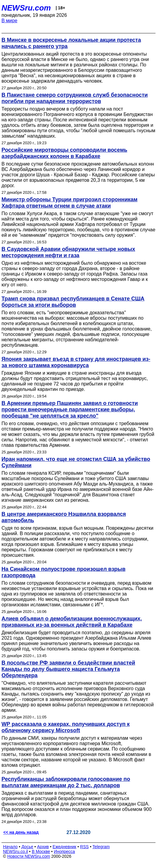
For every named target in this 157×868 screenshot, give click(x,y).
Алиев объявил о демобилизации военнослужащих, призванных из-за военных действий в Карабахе (72, 622)
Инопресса (65, 851)
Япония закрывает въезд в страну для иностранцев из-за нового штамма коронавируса (76, 362)
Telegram (101, 847)
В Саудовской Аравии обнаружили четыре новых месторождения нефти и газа (68, 252)
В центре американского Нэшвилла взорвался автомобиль (64, 517)
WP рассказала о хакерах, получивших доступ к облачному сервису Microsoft (66, 727)
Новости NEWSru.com (29, 856)
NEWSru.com (26, 8)
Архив (43, 847)
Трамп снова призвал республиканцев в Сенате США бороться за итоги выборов (73, 302)
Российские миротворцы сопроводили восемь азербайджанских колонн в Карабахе (64, 153)
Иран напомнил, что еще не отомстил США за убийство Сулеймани (76, 462)
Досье (27, 847)
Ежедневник (65, 847)
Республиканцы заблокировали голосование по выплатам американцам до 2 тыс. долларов (66, 782)
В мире (9, 21)
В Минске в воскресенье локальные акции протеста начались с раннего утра (71, 43)
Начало (10, 847)
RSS (84, 847)
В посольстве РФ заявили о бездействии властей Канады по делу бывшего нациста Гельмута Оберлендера (68, 669)
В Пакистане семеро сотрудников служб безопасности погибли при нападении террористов (75, 98)
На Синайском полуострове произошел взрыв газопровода (64, 572)
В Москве (41, 851)
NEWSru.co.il (15, 851)
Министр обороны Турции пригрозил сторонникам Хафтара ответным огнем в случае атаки (70, 203)
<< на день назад (21, 832)
